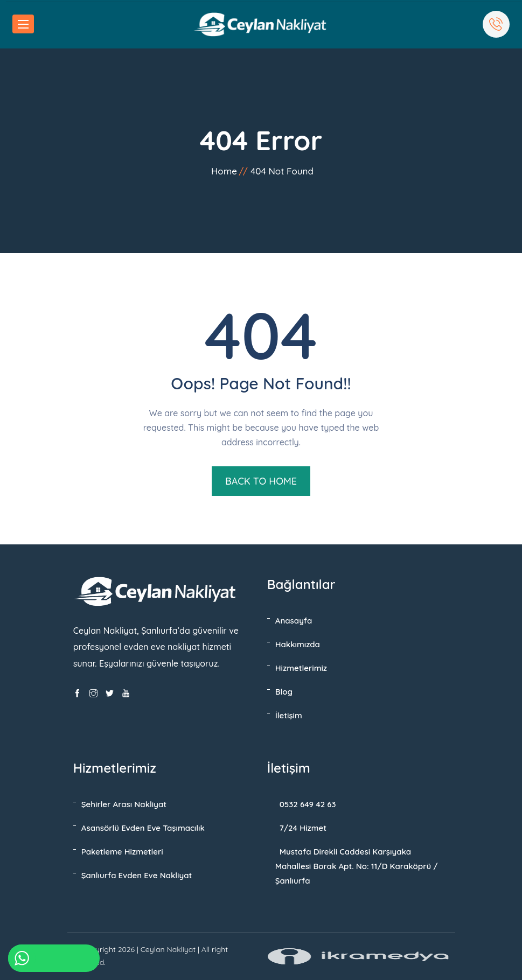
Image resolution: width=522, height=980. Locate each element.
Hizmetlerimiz (301, 668)
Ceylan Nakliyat (168, 949)
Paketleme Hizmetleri (122, 852)
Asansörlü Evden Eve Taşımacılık (143, 828)
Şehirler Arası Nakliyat (124, 804)
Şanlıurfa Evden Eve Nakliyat (137, 875)
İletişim (289, 715)
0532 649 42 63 (308, 804)
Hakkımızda (298, 644)
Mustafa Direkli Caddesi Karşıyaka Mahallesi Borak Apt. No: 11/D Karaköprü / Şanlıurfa (357, 866)
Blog (284, 692)
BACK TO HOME (261, 481)
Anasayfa (294, 621)
